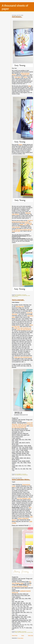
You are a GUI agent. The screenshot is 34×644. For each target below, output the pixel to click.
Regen (19, 77)
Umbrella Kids (25, 74)
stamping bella (25, 475)
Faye (25, 224)
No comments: (24, 295)
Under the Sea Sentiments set (23, 357)
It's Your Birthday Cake (24, 498)
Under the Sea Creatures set (23, 328)
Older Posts (31, 635)
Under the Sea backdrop (24, 330)
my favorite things (30, 632)
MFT (30, 508)
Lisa (30, 224)
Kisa (16, 77)
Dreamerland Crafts (23, 632)
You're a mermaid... (18, 300)
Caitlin (21, 224)
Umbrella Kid (28, 223)
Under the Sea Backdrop (19, 426)
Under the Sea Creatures (25, 424)
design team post (20, 296)
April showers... (17, 17)
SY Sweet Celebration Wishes (22, 586)
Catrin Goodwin (16, 227)
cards (15, 296)
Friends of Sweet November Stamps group (22, 221)
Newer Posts (15, 635)
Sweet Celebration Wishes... (21, 479)
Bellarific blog (20, 306)
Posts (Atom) (21, 638)
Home (23, 635)
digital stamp (25, 296)
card (15, 475)
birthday (16, 632)
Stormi (25, 77)
